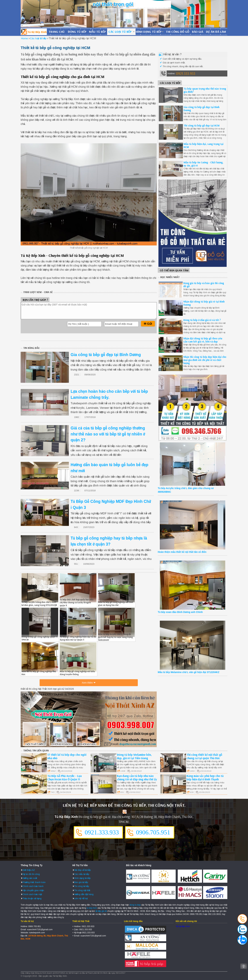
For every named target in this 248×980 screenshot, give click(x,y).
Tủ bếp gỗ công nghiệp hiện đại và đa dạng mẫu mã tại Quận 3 (78, 638)
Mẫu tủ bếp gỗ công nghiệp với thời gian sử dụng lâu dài (115, 604)
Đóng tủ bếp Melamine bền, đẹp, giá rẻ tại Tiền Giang (134, 756)
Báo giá (198, 32)
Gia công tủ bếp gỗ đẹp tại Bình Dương (106, 355)
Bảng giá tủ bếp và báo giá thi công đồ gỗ (204, 285)
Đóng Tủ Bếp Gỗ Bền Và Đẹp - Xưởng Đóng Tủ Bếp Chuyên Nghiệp (34, 32)
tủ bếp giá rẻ (101, 911)
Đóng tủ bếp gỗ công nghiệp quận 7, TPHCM (40, 638)
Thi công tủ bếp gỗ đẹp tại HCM (201, 125)
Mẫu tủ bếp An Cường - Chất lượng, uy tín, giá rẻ (203, 164)
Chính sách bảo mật (32, 894)
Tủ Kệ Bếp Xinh (183, 926)
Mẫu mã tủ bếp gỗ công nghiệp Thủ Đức (39, 673)
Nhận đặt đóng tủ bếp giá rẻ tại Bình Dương (204, 303)
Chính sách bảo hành (33, 886)
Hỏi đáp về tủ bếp (82, 870)
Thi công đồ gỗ (178, 32)
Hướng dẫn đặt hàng (84, 894)
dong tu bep (135, 905)
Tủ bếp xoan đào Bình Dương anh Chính (180, 612)
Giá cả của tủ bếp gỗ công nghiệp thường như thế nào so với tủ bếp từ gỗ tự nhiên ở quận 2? (108, 434)
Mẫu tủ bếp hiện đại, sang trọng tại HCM (203, 145)
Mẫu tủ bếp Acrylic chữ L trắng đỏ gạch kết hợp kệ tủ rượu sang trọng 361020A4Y (115, 637)
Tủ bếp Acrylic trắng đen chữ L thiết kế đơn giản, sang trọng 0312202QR (39, 604)
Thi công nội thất (82, 890)
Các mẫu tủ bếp (82, 874)
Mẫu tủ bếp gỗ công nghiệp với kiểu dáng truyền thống (77, 673)
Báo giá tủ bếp (81, 882)
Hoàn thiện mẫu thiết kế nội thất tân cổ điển (182, 552)
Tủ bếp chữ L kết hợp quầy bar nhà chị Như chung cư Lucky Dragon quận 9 (77, 602)
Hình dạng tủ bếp (149, 32)
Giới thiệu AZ (29, 870)
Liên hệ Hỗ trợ (81, 898)
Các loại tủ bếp (120, 32)
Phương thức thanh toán (34, 882)
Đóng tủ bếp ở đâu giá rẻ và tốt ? (202, 320)
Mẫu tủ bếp (97, 32)
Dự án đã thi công (31, 874)
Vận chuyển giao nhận (33, 890)
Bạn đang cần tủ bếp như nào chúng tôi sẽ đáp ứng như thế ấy (137, 777)
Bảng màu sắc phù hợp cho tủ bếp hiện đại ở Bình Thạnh (205, 777)
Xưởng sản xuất (30, 878)
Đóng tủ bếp (77, 32)
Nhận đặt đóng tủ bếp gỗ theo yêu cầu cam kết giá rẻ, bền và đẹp (203, 340)
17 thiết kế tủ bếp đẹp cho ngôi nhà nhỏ (67, 756)
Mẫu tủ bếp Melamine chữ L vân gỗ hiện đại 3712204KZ (189, 672)
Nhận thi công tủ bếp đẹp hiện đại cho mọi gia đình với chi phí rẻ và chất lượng (205, 360)
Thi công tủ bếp (82, 886)
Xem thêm (87, 683)
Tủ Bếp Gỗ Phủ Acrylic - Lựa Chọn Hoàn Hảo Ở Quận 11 (64, 777)
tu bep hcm (92, 908)
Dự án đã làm (216, 32)
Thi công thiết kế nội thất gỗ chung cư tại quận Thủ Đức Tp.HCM (204, 758)
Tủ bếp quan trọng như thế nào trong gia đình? (205, 90)
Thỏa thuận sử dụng (32, 898)
